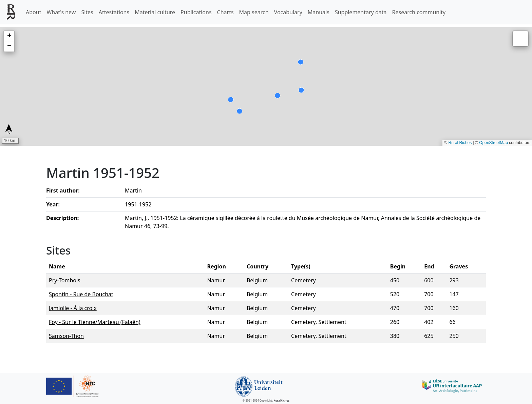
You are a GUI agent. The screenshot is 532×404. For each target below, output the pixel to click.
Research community (419, 12)
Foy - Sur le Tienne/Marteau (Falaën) (95, 322)
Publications (196, 12)
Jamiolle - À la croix (73, 308)
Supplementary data (361, 12)
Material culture (155, 12)
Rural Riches (460, 143)
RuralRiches (281, 400)
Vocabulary (288, 12)
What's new (61, 12)
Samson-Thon (66, 336)
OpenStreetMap (493, 143)
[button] (9, 36)
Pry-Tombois (65, 280)
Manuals (319, 12)
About (33, 12)
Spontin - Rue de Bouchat (81, 294)
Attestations (114, 12)
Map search (254, 12)
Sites (87, 12)
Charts (225, 12)
